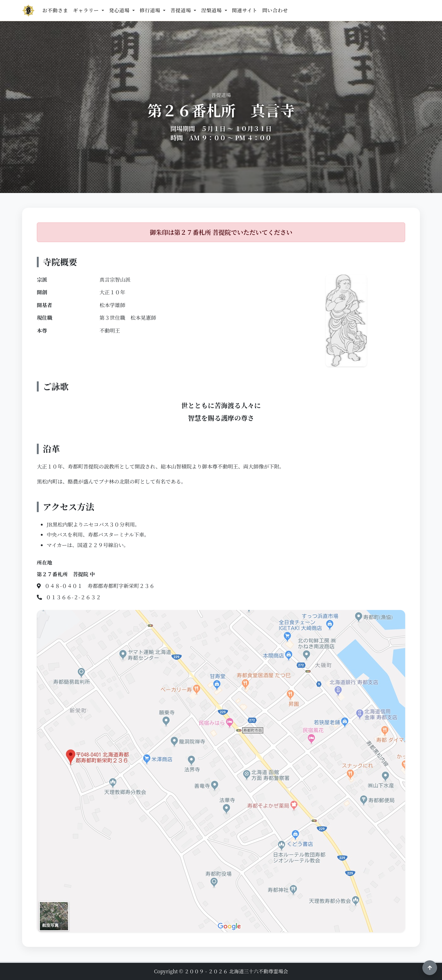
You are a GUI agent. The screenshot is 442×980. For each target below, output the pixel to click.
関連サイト (245, 10)
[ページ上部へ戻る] (430, 968)
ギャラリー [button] (87, 10)
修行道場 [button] (151, 10)
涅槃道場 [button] (212, 10)
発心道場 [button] (120, 10)
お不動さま (55, 10)
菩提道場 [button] (181, 10)
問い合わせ (275, 10)
